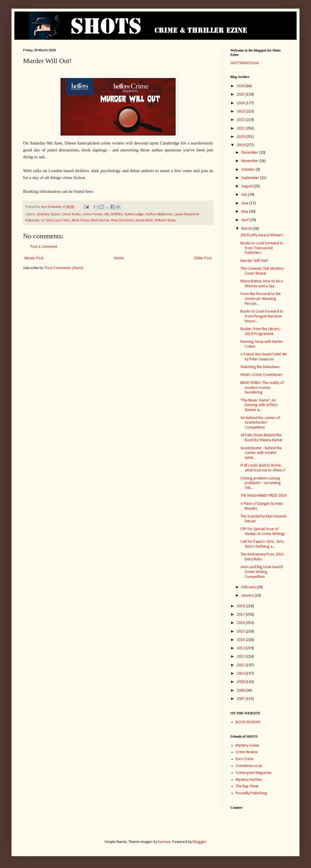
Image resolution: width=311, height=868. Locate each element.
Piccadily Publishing (251, 793)
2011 (241, 665)
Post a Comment (44, 247)
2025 (241, 95)
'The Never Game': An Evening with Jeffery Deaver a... (259, 405)
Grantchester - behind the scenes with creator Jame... (261, 453)
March (247, 229)
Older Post (203, 258)
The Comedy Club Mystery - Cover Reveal (263, 271)
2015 (241, 632)
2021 (241, 129)
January (248, 596)
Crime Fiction (93, 214)
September (251, 178)
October (249, 170)
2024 (241, 103)
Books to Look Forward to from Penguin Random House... (262, 316)
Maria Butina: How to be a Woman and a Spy (262, 284)
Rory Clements (122, 220)
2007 (241, 699)
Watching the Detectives (260, 367)
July (245, 195)
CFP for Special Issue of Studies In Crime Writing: (263, 532)
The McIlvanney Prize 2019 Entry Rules (262, 557)
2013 (241, 648)
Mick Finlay (80, 220)
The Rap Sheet (247, 786)
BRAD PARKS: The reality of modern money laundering (262, 388)
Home (119, 258)
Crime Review (247, 752)
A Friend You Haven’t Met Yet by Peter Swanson (263, 357)
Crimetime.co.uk (249, 766)
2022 (241, 120)
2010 (241, 674)
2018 (241, 606)
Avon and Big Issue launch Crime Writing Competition (262, 572)
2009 (241, 682)
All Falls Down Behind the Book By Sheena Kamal (261, 438)
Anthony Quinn (49, 214)
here (89, 191)
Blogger (199, 842)
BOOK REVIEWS (248, 722)
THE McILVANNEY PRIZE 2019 (263, 496)
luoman (164, 842)
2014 (241, 640)
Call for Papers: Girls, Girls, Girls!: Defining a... (263, 544)
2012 (241, 657)
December (250, 153)
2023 (241, 112)
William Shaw (165, 220)
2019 (241, 145)
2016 (241, 623)
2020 (241, 137)
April (245, 220)
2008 (241, 691)
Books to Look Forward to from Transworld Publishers (262, 248)
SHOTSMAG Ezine (245, 63)
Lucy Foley (62, 220)
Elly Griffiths (114, 214)
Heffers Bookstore (159, 214)
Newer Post (34, 258)
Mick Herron (100, 220)
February (249, 587)
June (245, 203)
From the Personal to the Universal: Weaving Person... (261, 299)
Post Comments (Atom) (64, 268)
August (248, 186)
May (245, 212)
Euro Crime (245, 759)
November (250, 161)
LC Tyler (47, 220)
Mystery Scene (247, 746)
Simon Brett (144, 220)
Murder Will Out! (254, 261)
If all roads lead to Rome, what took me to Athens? (263, 468)
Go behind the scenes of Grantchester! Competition (260, 423)
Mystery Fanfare (249, 780)
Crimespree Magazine (254, 773)
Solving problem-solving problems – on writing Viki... (261, 483)
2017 (241, 615)
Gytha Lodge (134, 214)
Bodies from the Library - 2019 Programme (261, 332)
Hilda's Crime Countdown (261, 375)
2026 (241, 86)
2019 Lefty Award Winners (262, 235)
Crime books (71, 214)
